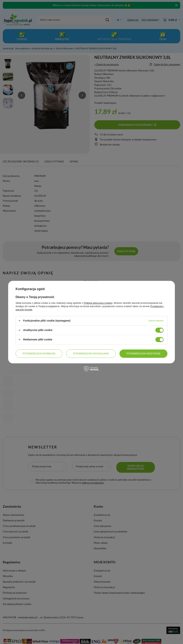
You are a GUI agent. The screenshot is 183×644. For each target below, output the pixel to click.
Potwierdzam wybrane (39, 353)
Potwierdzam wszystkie (144, 353)
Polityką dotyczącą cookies (98, 303)
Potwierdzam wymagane (91, 353)
